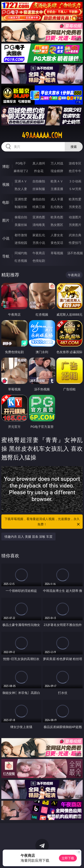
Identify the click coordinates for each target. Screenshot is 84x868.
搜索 (74, 147)
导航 (6, 256)
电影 (6, 202)
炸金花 (39, 171)
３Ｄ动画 (75, 181)
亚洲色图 (39, 217)
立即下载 (68, 858)
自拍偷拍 (39, 181)
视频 (6, 184)
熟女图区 (57, 225)
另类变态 (75, 207)
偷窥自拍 (21, 217)
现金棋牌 (57, 171)
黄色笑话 (57, 243)
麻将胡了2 (21, 171)
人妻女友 (57, 235)
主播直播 (57, 189)
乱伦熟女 (57, 207)
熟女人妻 (21, 189)
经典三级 (39, 207)
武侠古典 (75, 235)
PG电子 (21, 163)
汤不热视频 (75, 253)
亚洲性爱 (21, 199)
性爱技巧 (75, 243)
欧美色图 (57, 217)
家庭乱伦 (39, 235)
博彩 (6, 166)
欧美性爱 (75, 199)
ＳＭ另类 (75, 189)
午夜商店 (39, 253)
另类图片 (75, 225)
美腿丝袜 (21, 225)
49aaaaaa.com (42, 135)
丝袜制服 (39, 189)
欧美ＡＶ (57, 181)
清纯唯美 (39, 225)
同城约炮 (21, 253)
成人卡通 (57, 199)
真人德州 (39, 163)
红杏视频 (21, 261)
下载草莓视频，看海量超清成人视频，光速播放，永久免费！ (43, 522)
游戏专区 (75, 163)
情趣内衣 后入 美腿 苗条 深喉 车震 (28, 537)
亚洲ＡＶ (21, 181)
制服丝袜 (21, 207)
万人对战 (57, 163)
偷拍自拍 (39, 199)
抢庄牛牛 (75, 171)
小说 (6, 238)
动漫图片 (75, 217)
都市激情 (21, 235)
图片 (6, 220)
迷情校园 (21, 243)
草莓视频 (57, 253)
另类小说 (39, 243)
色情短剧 (39, 261)
